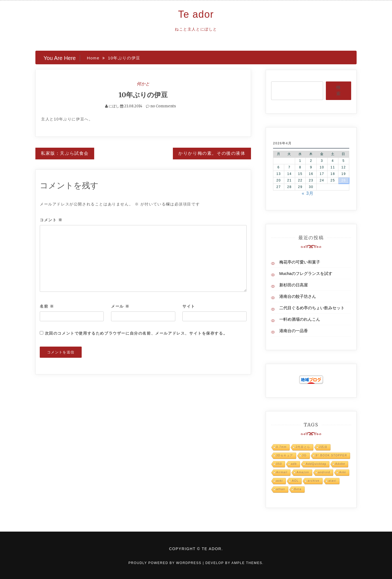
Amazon (303, 472)
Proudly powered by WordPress (166, 563)
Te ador (196, 14)
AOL (295, 481)
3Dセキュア (285, 455)
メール (120, 306)
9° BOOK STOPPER (332, 455)
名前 (47, 306)
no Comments (161, 106)
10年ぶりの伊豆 (143, 95)
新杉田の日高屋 (294, 285)
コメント (51, 220)
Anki (343, 472)
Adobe (340, 464)
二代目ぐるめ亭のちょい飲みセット (312, 308)
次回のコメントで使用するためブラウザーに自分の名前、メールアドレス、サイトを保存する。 (136, 333)
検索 (338, 90)
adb (294, 464)
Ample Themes (247, 563)
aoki (280, 481)
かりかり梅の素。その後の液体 (212, 153)
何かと (143, 84)
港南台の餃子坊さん (298, 296)
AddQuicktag (316, 464)
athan (281, 489)
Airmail (282, 472)
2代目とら (303, 447)
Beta (298, 489)
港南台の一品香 (294, 331)
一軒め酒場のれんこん (300, 319)
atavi (333, 481)
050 (279, 464)
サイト (189, 306)
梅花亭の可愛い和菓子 (300, 262)
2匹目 (323, 447)
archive (313, 481)
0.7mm (282, 447)
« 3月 (308, 193)
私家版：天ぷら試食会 (65, 153)
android (324, 472)
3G (304, 455)
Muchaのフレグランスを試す (306, 273)
